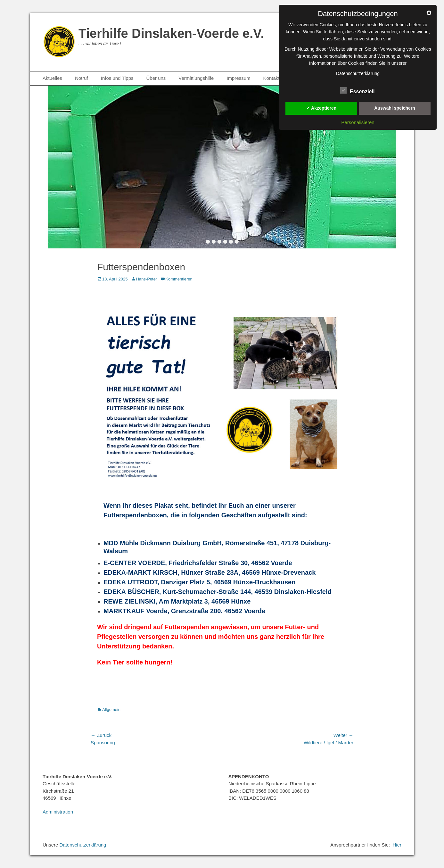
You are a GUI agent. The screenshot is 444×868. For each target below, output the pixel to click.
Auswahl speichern (395, 108)
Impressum (238, 78)
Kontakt (271, 78)
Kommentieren (179, 279)
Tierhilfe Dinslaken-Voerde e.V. (171, 33)
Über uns (156, 78)
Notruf (82, 78)
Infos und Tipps (117, 78)
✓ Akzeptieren (321, 108)
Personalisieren (358, 122)
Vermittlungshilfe (196, 78)
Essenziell (357, 90)
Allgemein (111, 709)
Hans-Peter (147, 279)
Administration (58, 812)
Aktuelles (52, 78)
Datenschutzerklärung (83, 845)
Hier (397, 845)
